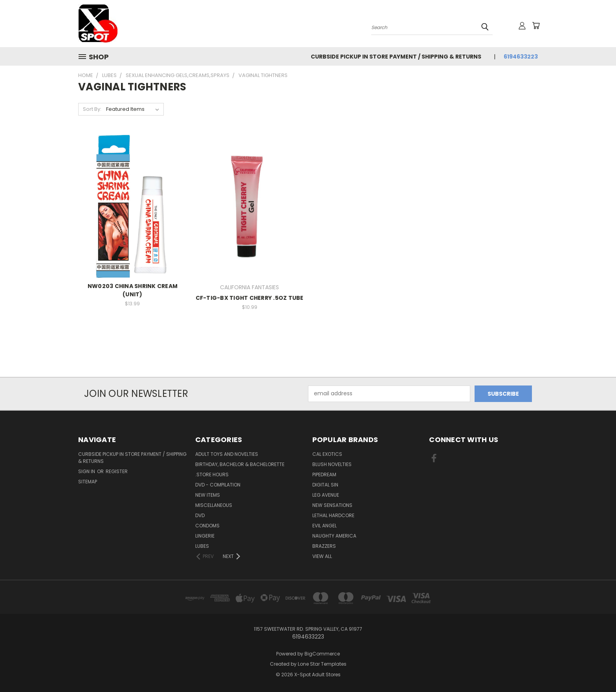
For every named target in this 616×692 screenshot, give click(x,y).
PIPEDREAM (324, 474)
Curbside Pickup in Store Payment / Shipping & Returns (396, 57)
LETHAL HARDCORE (333, 515)
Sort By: (92, 109)
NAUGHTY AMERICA (334, 536)
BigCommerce (322, 654)
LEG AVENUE (326, 495)
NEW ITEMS (208, 495)
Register (117, 471)
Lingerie (205, 536)
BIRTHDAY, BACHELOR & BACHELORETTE (240, 464)
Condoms (207, 526)
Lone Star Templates (322, 664)
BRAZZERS (324, 546)
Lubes (202, 546)
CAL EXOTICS (327, 454)
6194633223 (521, 57)
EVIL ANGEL (324, 526)
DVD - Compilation (218, 485)
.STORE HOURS (212, 474)
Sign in (87, 471)
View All (322, 556)
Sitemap (88, 482)
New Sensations (332, 505)
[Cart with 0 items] (536, 26)
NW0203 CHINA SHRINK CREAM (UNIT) (133, 290)
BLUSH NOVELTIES (332, 464)
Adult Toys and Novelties (227, 454)
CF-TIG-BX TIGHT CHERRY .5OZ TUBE (250, 298)
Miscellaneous (214, 505)
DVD (200, 515)
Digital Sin (325, 485)
